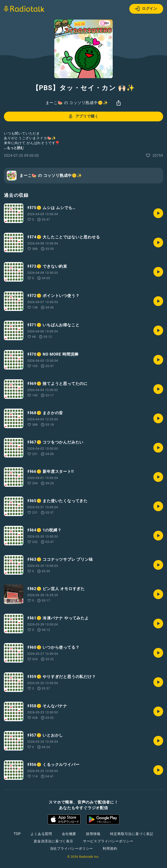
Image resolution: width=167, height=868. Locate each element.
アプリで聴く (83, 116)
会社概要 (69, 834)
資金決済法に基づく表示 (53, 841)
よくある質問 (41, 834)
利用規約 (110, 848)
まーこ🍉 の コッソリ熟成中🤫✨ (77, 103)
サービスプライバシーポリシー (108, 841)
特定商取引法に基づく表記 (132, 834)
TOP (17, 834)
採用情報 (93, 834)
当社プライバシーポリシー (72, 848)
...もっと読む (14, 148)
